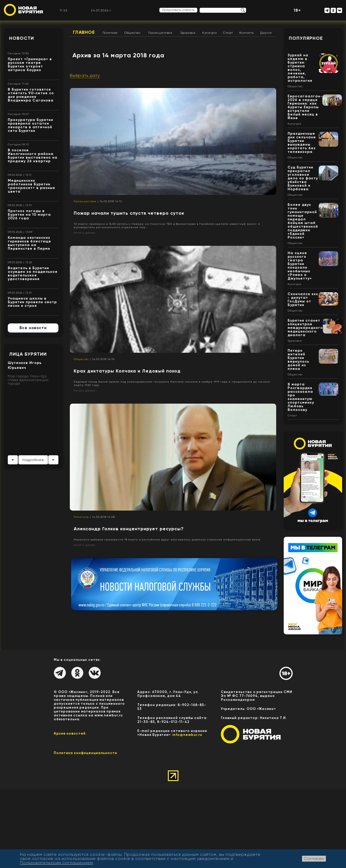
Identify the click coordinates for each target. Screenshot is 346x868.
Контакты (247, 33)
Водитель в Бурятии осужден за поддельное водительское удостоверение (33, 273)
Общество (132, 33)
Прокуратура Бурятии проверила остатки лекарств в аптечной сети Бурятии (30, 125)
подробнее (33, 460)
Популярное (306, 38)
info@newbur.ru (187, 735)
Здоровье (188, 33)
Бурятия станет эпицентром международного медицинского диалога (305, 328)
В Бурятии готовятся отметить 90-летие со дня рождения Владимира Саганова (31, 95)
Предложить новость (178, 10)
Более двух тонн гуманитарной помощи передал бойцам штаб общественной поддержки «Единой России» (303, 221)
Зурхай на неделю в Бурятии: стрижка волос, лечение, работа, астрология (300, 68)
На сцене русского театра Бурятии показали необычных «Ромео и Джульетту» (300, 266)
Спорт (228, 33)
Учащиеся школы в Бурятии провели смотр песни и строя (32, 302)
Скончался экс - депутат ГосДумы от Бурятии (303, 299)
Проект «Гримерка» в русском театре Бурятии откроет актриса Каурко (30, 65)
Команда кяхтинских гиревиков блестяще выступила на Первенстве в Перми (29, 243)
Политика (110, 33)
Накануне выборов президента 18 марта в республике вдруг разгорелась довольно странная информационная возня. (167, 540)
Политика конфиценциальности (85, 753)
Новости (22, 38)
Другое (266, 33)
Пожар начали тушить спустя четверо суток (129, 213)
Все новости (33, 328)
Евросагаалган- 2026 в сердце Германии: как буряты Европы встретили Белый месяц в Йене (305, 107)
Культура (209, 33)
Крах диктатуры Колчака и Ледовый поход (127, 371)
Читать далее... (86, 233)
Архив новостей (70, 733)
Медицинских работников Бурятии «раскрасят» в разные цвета (32, 186)
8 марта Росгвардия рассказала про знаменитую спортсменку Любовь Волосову (301, 397)
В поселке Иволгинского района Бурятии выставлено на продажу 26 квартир (33, 156)
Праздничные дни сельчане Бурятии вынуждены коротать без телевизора (302, 143)
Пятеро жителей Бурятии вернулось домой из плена (298, 360)
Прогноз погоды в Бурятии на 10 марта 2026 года (29, 215)
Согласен (314, 859)
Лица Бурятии (28, 354)
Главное (84, 32)
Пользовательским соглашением (56, 863)
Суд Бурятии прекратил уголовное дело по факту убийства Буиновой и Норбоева (303, 178)
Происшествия (160, 33)
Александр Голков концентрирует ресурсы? (129, 529)
